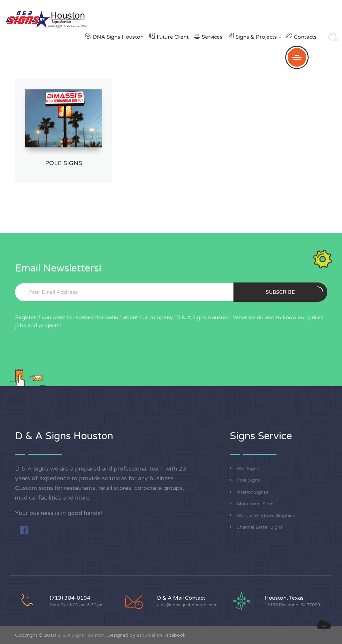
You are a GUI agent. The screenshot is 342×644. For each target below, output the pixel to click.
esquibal (146, 635)
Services (212, 37)
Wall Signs (244, 468)
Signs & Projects (258, 37)
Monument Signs (252, 504)
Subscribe (295, 291)
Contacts (305, 37)
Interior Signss (249, 492)
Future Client (173, 37)
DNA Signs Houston (118, 37)
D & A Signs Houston (81, 635)
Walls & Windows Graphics (262, 515)
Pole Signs (64, 163)
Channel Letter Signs (256, 527)
